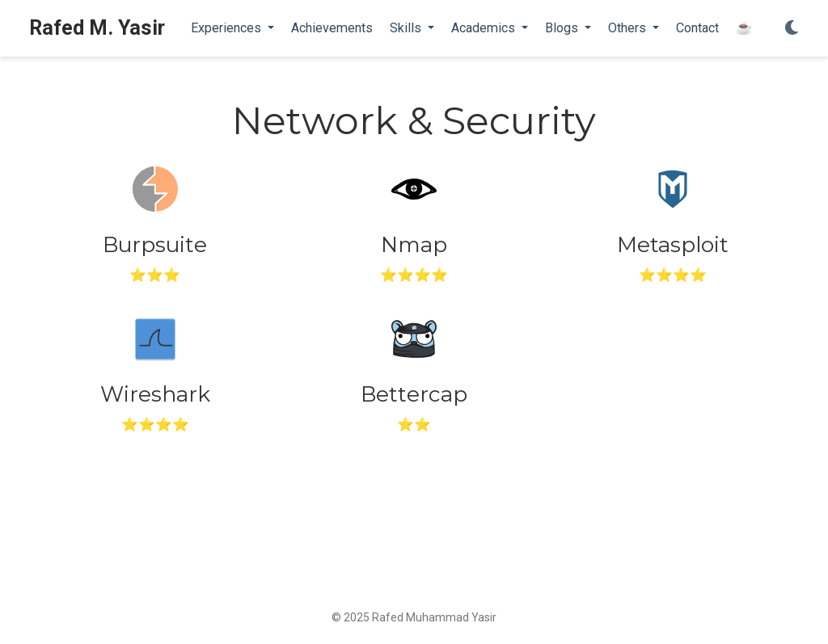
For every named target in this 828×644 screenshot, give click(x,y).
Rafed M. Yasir (97, 28)
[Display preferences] (792, 29)
